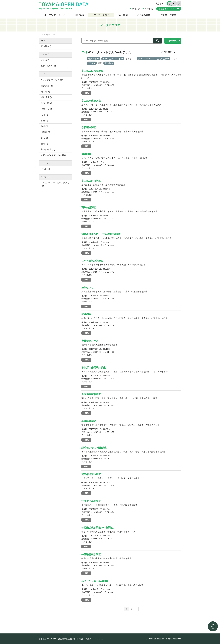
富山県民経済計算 (91, 181)
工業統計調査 (89, 421)
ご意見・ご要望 (168, 15)
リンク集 (149, 9)
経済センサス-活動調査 (94, 448)
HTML (86, 93)
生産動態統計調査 (91, 554)
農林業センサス (90, 341)
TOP (40, 35)
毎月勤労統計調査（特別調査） (98, 528)
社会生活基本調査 (91, 501)
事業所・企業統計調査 (94, 368)
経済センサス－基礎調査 (95, 581)
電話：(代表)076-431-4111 (91, 639)
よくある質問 (144, 15)
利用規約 (79, 15)
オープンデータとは (54, 15)
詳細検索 (173, 41)
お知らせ (136, 9)
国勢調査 (86, 154)
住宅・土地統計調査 (92, 261)
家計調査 (86, 314)
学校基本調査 (89, 127)
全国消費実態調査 (91, 394)
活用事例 (123, 15)
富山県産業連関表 (91, 101)
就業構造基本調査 (91, 474)
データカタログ (101, 15)
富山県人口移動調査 (92, 71)
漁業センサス (89, 288)
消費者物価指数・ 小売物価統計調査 (101, 234)
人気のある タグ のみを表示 (53, 155)
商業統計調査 (89, 208)
